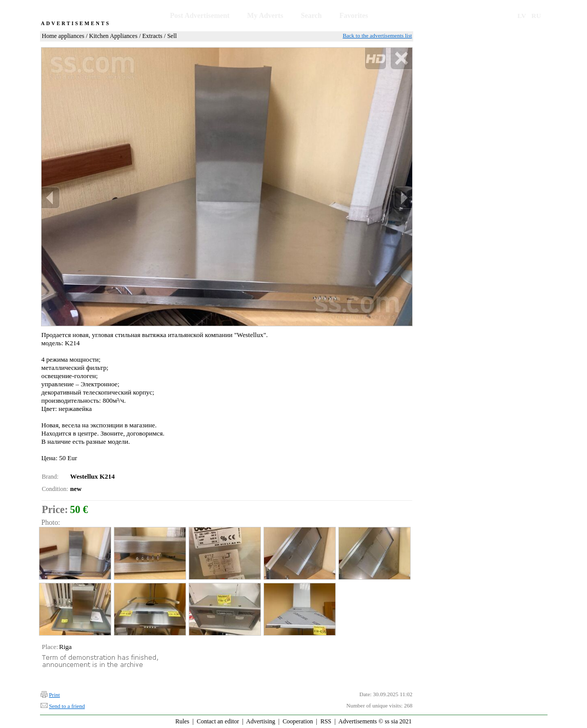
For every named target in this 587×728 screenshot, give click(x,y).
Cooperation (298, 721)
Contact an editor (218, 721)
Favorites (354, 16)
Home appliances (63, 36)
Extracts (152, 36)
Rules (182, 721)
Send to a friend (67, 706)
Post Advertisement (200, 16)
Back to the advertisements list (377, 35)
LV (522, 16)
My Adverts (265, 16)
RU (537, 16)
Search (311, 16)
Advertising (261, 721)
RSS (326, 721)
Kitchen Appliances (113, 36)
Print (55, 695)
